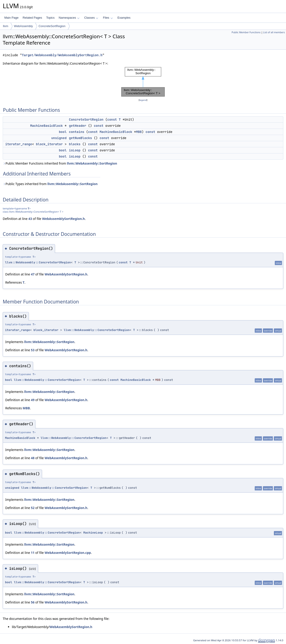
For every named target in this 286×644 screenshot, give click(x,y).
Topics (50, 18)
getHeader (78, 126)
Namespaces (69, 18)
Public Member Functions (246, 32)
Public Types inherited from (50, 184)
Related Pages (32, 18)
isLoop (75, 150)
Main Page (11, 18)
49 (33, 400)
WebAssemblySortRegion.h (63, 219)
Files (108, 18)
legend (143, 100)
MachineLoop (93, 533)
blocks (75, 144)
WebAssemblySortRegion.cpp (68, 553)
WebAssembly (23, 26)
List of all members (274, 32)
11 (33, 553)
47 (33, 274)
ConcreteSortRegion (52, 26)
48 (33, 458)
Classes (91, 18)
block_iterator (49, 144)
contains (77, 132)
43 (30, 219)
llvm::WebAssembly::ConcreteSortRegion (38, 262)
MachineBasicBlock (46, 126)
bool (63, 132)
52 (33, 508)
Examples (124, 18)
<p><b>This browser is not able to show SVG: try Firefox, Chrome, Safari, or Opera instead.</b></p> (143, 82)
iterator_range (19, 144)
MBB (139, 132)
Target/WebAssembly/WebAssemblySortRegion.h (62, 55)
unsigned (59, 138)
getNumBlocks (80, 138)
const (112, 120)
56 (33, 602)
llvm (6, 26)
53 (33, 350)
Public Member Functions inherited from (60, 163)
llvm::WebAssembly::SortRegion (92, 163)
